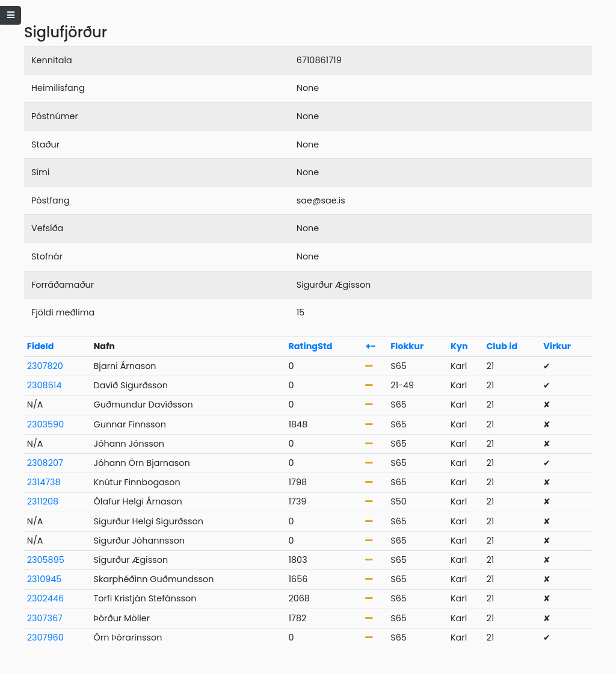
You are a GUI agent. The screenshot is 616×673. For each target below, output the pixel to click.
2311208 (43, 501)
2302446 (45, 598)
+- (370, 346)
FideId (41, 346)
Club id (502, 346)
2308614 (45, 385)
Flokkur (407, 346)
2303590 (45, 424)
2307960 (45, 637)
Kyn (459, 346)
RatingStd (310, 346)
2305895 (46, 560)
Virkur (557, 346)
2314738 (44, 482)
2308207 (45, 463)
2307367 (45, 618)
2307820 (45, 366)
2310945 (45, 579)
